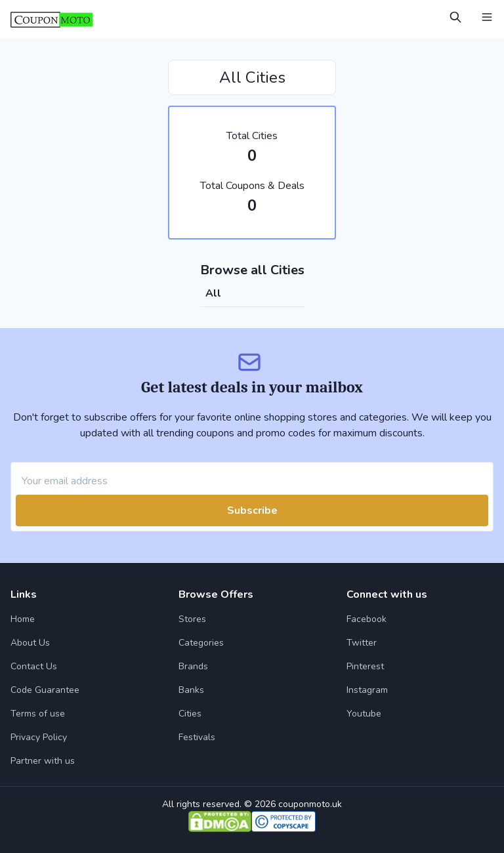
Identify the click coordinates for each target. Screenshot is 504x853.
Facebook (367, 619)
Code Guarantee (45, 690)
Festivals (197, 737)
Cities (190, 714)
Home (23, 619)
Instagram (367, 690)
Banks (191, 690)
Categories (201, 643)
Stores (192, 619)
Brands (193, 666)
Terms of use (38, 714)
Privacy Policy (39, 737)
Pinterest (365, 666)
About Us (30, 643)
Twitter (362, 643)
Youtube (364, 714)
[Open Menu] (487, 17)
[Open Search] (455, 17)
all (213, 293)
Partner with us (43, 761)
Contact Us (34, 666)
